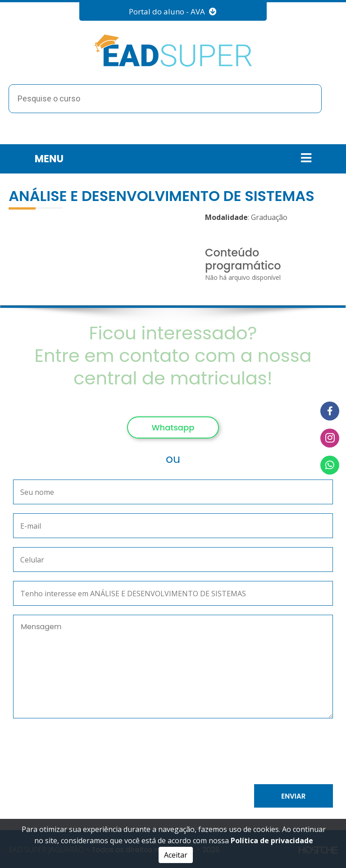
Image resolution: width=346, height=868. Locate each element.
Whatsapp (173, 427)
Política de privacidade (272, 841)
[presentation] (114, 753)
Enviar (293, 796)
